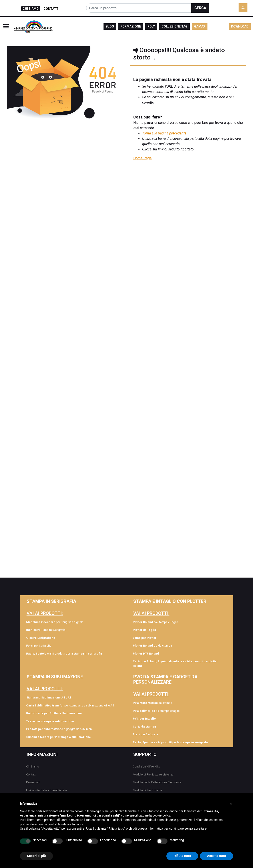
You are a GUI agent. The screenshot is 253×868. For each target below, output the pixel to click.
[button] (200, 8)
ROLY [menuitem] (151, 26)
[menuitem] (64, 638)
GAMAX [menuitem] (200, 26)
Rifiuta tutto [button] (182, 856)
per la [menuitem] (59, 737)
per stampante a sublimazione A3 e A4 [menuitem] (70, 705)
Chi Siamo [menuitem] (33, 766)
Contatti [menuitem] (31, 774)
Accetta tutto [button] (217, 856)
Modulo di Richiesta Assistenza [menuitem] (153, 774)
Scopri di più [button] (37, 856)
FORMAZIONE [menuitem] (131, 26)
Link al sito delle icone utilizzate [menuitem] (47, 790)
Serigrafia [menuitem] (46, 630)
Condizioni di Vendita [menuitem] (146, 766)
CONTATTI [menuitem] (51, 9)
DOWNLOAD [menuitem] (240, 26)
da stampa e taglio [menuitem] (156, 711)
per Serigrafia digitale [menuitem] (55, 622)
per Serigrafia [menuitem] (39, 646)
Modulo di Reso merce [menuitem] (147, 790)
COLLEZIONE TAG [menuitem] (174, 26)
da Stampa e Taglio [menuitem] (155, 622)
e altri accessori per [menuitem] (175, 664)
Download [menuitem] (33, 782)
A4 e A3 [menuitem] (49, 697)
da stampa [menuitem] (152, 646)
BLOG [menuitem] (110, 26)
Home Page (142, 158)
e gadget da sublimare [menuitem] (59, 729)
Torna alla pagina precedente (164, 133)
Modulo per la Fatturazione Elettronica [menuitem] (157, 782)
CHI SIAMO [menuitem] (31, 9)
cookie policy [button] (161, 815)
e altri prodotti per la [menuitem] (64, 654)
